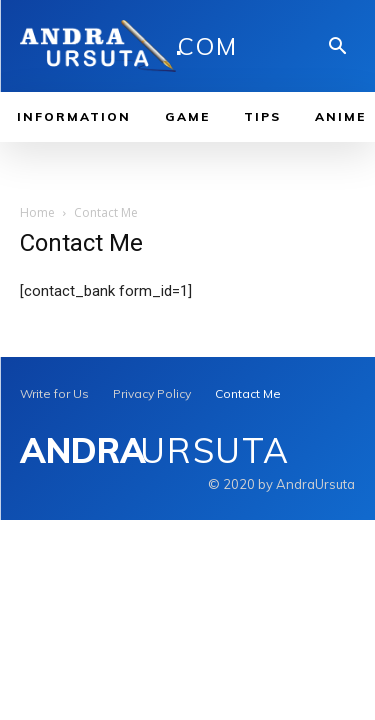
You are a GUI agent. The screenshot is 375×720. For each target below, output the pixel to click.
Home (37, 212)
